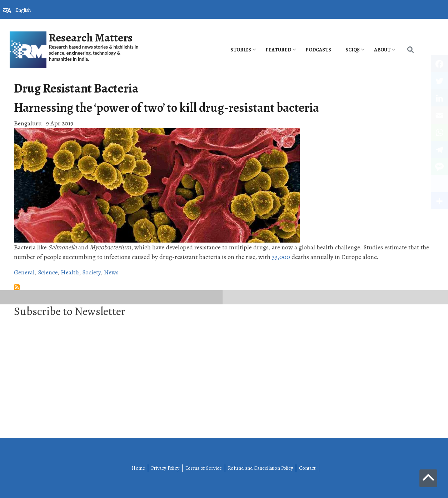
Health (70, 272)
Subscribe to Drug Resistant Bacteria (17, 287)
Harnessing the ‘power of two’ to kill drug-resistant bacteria (166, 108)
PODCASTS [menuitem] (318, 50)
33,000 (281, 257)
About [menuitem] (382, 50)
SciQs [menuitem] (353, 50)
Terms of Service (204, 468)
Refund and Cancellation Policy (260, 468)
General (24, 272)
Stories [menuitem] (241, 50)
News (111, 272)
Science (48, 272)
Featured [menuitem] (278, 50)
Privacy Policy (165, 468)
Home (138, 468)
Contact (307, 468)
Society (91, 272)
